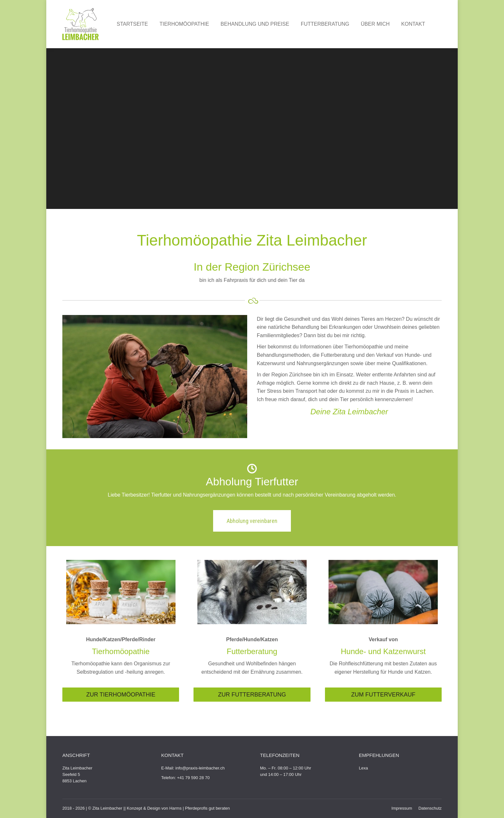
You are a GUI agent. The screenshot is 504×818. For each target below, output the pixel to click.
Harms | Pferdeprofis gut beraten (200, 808)
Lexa (364, 768)
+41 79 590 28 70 (194, 778)
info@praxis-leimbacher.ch (200, 768)
